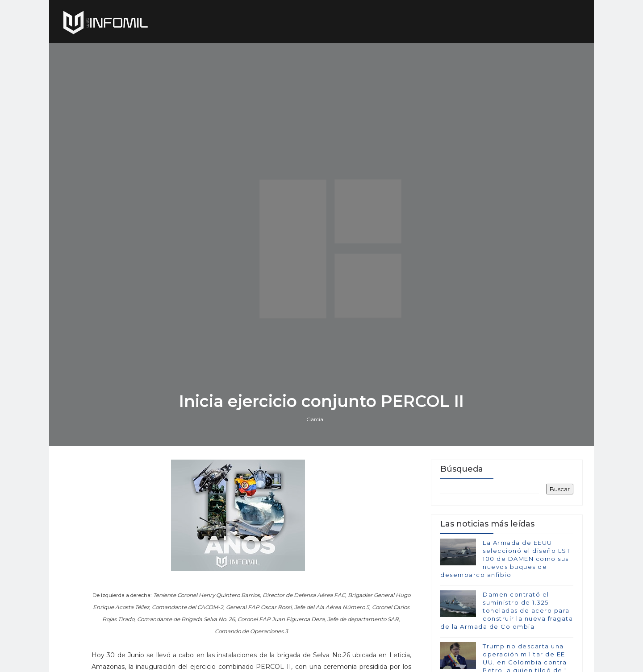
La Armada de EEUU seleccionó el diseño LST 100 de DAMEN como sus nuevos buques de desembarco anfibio (505, 559)
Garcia (315, 419)
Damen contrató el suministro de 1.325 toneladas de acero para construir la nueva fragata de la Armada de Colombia (507, 611)
